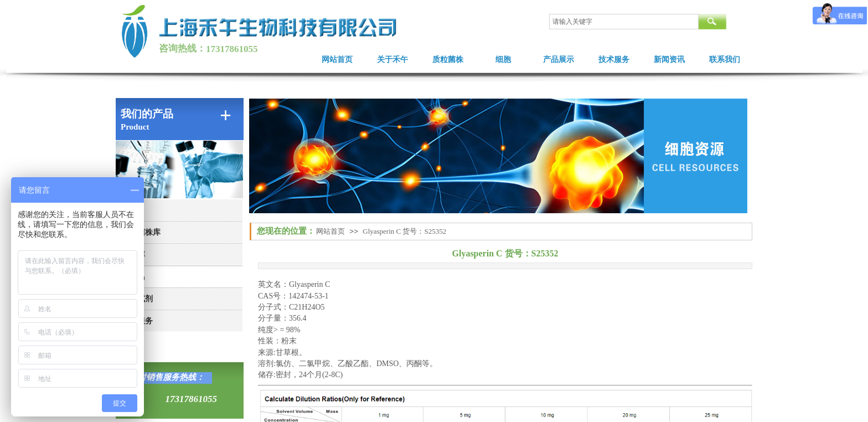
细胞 (503, 60)
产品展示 (559, 60)
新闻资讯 (669, 60)
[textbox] (624, 22)
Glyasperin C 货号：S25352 (404, 231)
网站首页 (337, 60)
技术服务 (614, 60)
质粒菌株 (448, 60)
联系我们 (725, 60)
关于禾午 (392, 60)
